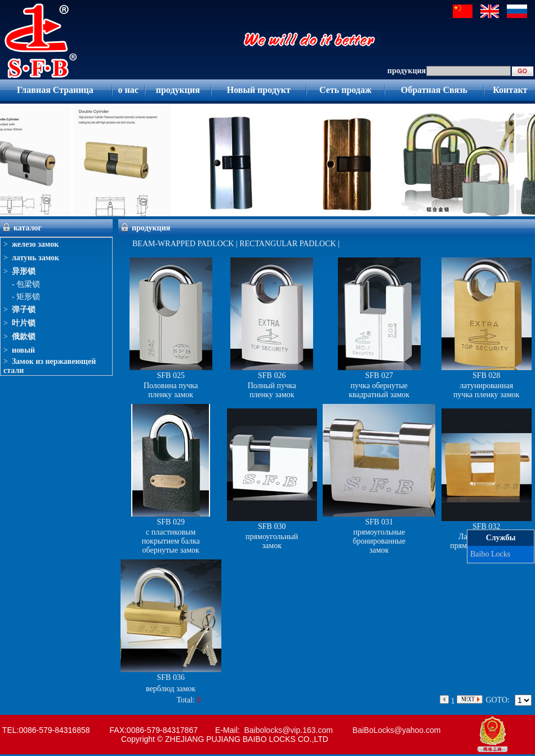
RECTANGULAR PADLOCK (287, 244)
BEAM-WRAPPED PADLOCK (183, 244)
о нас (128, 90)
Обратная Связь (434, 90)
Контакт (510, 90)
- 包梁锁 (26, 284)
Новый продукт (259, 90)
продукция (178, 90)
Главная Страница (55, 90)
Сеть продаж (345, 90)
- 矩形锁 (26, 297)
